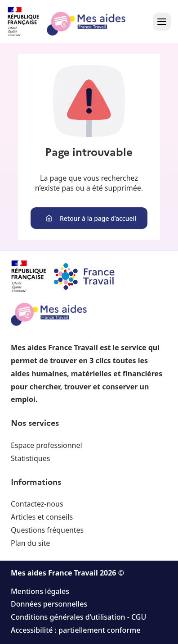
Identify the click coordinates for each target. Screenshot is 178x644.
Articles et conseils (42, 517)
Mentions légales (40, 591)
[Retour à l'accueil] (75, 22)
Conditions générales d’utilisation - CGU (78, 617)
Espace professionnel (47, 445)
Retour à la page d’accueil (91, 218)
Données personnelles (49, 604)
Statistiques (30, 458)
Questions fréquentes (47, 530)
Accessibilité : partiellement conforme (76, 630)
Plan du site (30, 543)
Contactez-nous (37, 504)
